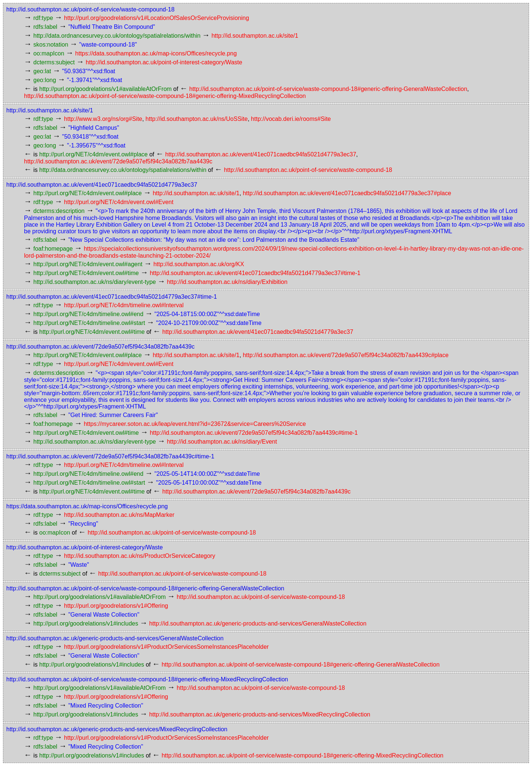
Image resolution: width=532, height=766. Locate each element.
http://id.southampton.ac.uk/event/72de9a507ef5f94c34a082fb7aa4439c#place (346, 355)
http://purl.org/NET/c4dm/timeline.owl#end (88, 314)
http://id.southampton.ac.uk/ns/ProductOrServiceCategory (139, 556)
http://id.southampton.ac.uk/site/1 (255, 36)
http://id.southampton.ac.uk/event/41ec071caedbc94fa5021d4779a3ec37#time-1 (255, 273)
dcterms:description (59, 211)
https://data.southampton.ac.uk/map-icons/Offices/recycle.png (156, 53)
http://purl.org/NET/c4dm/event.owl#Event (119, 202)
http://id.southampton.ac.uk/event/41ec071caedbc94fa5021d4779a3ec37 (261, 154)
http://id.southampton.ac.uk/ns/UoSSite (197, 119)
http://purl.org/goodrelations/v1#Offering (116, 606)
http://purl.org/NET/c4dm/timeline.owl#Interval (124, 305)
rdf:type (43, 18)
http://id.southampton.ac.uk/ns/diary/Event (222, 442)
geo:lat (42, 71)
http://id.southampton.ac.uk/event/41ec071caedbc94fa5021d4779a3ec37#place (347, 193)
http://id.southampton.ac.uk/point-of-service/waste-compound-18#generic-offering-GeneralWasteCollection (328, 89)
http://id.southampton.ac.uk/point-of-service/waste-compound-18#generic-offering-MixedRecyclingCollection (165, 96)
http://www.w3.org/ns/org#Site (103, 119)
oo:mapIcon (49, 53)
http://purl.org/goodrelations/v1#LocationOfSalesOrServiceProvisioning (156, 18)
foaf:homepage (53, 249)
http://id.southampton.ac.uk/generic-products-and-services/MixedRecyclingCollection (260, 714)
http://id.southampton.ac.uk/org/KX (199, 264)
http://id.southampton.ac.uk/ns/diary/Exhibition (227, 282)
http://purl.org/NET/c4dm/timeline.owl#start (89, 323)
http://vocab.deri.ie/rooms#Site (291, 119)
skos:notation (51, 45)
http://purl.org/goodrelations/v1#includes (86, 623)
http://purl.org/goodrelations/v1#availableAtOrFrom (105, 89)
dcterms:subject (54, 62)
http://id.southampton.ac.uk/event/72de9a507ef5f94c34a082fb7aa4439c (118, 161)
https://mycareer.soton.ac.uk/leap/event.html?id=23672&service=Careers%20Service (195, 424)
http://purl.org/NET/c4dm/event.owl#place (93, 154)
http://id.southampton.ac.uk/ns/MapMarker (119, 515)
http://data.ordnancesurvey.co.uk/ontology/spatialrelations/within (117, 36)
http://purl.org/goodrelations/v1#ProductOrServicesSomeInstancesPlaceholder (166, 647)
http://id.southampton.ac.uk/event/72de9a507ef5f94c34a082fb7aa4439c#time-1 (254, 433)
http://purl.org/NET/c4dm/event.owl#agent (88, 264)
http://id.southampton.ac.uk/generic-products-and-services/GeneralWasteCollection (258, 623)
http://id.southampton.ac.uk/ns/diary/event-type (95, 282)
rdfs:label (45, 27)
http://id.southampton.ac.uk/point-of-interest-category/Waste (164, 62)
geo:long (45, 80)
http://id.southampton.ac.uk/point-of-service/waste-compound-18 (90, 9)
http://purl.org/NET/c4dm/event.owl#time (86, 273)
